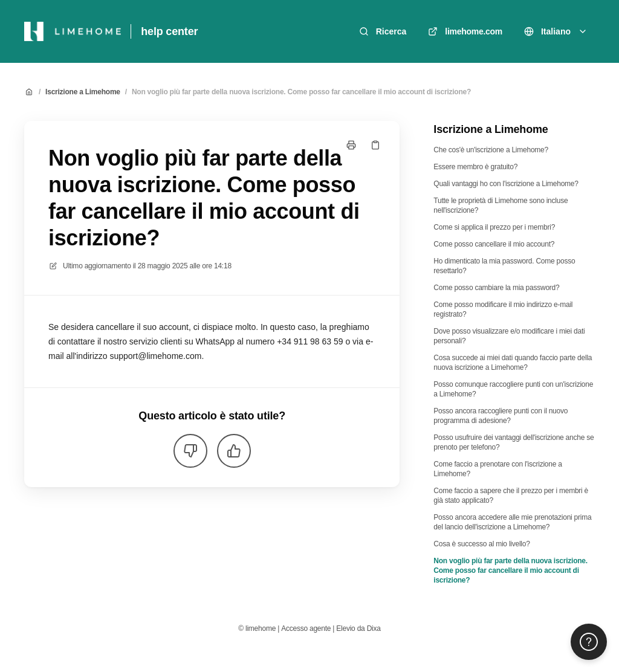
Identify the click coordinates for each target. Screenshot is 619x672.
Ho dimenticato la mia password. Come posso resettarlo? (504, 266)
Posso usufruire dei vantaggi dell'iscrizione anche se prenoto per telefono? (514, 442)
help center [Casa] (169, 31)
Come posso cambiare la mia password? (496, 288)
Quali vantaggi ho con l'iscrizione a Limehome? (506, 184)
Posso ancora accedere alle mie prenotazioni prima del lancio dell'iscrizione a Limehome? (512, 522)
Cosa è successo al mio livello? (481, 544)
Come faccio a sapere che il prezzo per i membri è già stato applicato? (511, 496)
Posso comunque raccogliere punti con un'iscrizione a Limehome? (513, 389)
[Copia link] (375, 145)
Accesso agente (306, 628)
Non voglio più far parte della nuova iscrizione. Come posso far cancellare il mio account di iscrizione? (301, 92)
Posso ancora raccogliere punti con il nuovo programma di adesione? (501, 416)
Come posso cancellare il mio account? (494, 244)
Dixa (374, 628)
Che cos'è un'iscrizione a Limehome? (491, 150)
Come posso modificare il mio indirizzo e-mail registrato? (503, 309)
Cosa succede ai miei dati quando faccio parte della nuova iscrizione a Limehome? (513, 363)
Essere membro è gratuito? (475, 167)
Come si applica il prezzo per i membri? (494, 227)
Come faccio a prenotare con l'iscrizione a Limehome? (497, 469)
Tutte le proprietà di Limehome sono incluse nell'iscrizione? (501, 205)
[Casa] (73, 31)
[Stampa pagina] (351, 145)
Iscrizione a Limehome (83, 92)
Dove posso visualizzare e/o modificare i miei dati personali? (509, 336)
